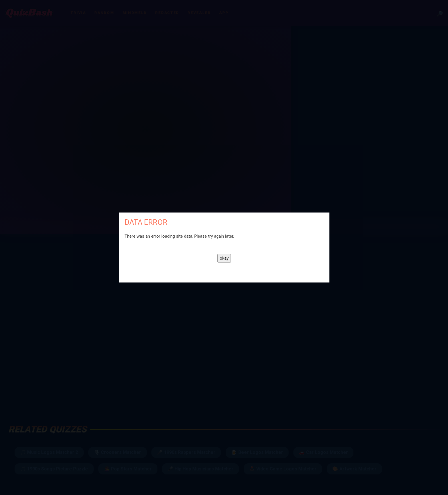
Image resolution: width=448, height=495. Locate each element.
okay (224, 258)
